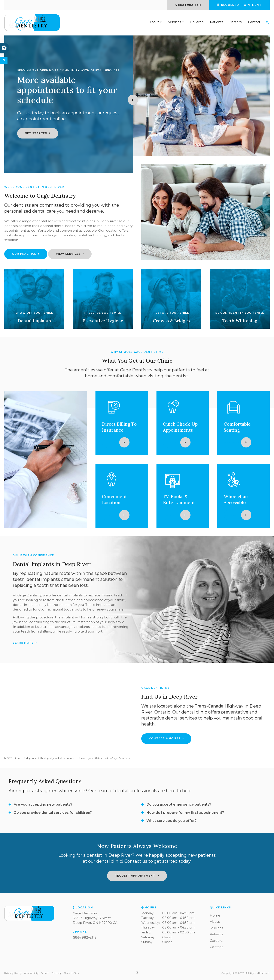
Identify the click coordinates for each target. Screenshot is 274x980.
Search (45, 973)
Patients (217, 22)
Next (133, 100)
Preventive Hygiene (103, 321)
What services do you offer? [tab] (172, 821)
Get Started (36, 133)
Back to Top (71, 973)
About (154, 22)
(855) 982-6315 (190, 5)
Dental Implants (34, 321)
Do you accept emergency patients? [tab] (179, 804)
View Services (68, 254)
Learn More (107, 442)
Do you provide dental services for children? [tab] (53, 813)
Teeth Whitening (240, 321)
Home (215, 915)
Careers (236, 22)
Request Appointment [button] (241, 5)
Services (175, 22)
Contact (254, 22)
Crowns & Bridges (171, 321)
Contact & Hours (165, 738)
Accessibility (31, 973)
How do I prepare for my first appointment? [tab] (185, 813)
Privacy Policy (13, 973)
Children (197, 22)
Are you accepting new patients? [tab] (43, 804)
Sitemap (57, 973)
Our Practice (24, 254)
